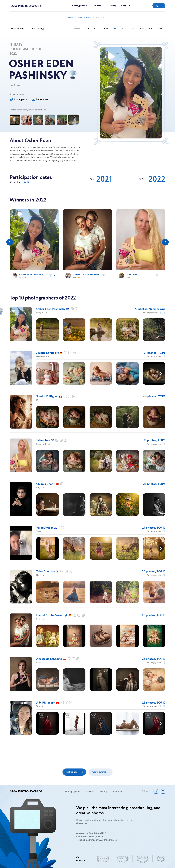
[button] (10, 242)
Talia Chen (45, 440)
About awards (99, 772)
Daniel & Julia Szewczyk (54, 615)
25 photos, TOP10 (154, 615)
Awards (98, 6)
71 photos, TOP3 (155, 353)
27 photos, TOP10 (154, 528)
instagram (20, 99)
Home (70, 18)
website (74, 353)
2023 (105, 29)
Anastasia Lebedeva (51, 659)
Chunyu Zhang (47, 484)
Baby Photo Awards (26, 6)
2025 (87, 29)
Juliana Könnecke (49, 353)
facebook (42, 99)
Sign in (158, 6)
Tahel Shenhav (48, 572)
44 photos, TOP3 (154, 397)
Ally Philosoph (48, 703)
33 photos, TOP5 (154, 440)
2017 (160, 29)
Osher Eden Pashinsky (53, 309)
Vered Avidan (47, 528)
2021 (124, 29)
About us (126, 6)
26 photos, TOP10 (154, 572)
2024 (96, 29)
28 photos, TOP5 (154, 484)
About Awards (84, 18)
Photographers (80, 6)
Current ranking (37, 29)
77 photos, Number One (150, 309)
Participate (71, 772)
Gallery (113, 6)
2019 (142, 29)
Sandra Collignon (49, 397)
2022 (115, 29)
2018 (151, 29)
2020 (133, 29)
